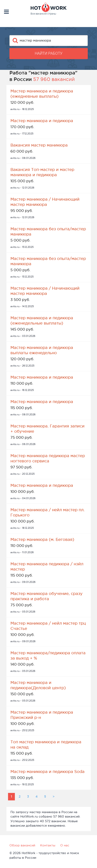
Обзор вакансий (22, 845)
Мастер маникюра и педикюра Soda (47, 772)
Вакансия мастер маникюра (39, 145)
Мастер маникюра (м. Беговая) (42, 539)
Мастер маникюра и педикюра (42, 121)
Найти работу (49, 53)
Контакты (48, 845)
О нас (65, 845)
